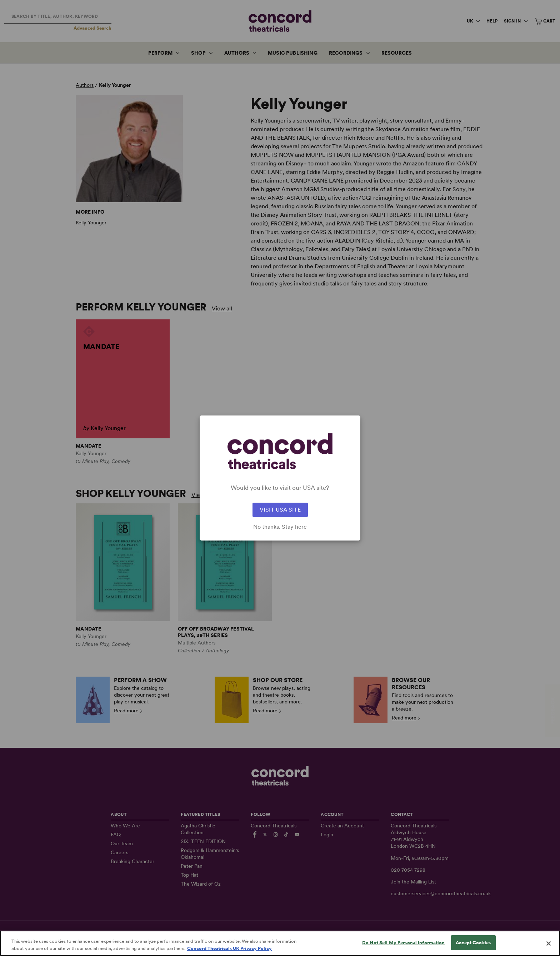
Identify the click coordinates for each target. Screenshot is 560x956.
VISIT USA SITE (280, 510)
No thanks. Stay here (280, 527)
